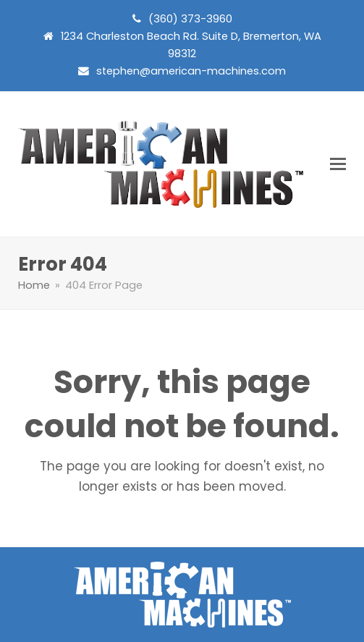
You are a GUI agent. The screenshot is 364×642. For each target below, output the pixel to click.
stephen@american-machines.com (191, 71)
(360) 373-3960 (190, 19)
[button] (338, 164)
